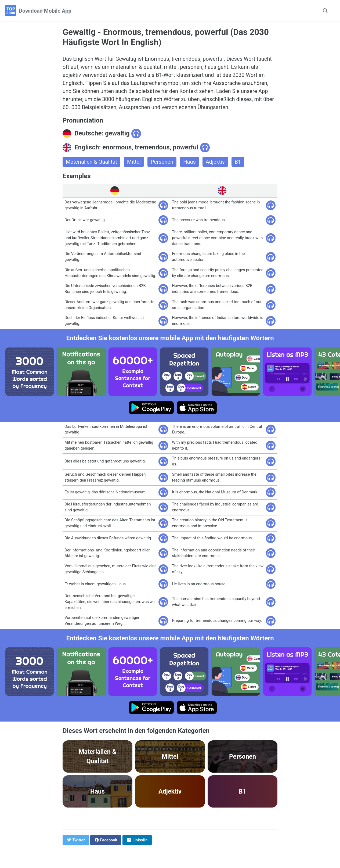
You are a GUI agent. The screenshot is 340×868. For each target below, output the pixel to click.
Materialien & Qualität (91, 162)
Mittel (134, 162)
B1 (238, 162)
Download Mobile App (45, 11)
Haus (189, 162)
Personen (162, 162)
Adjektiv (215, 162)
